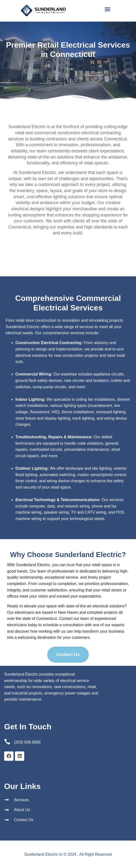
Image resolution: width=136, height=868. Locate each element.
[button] (108, 9)
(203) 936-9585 (27, 742)
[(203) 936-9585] (7, 742)
